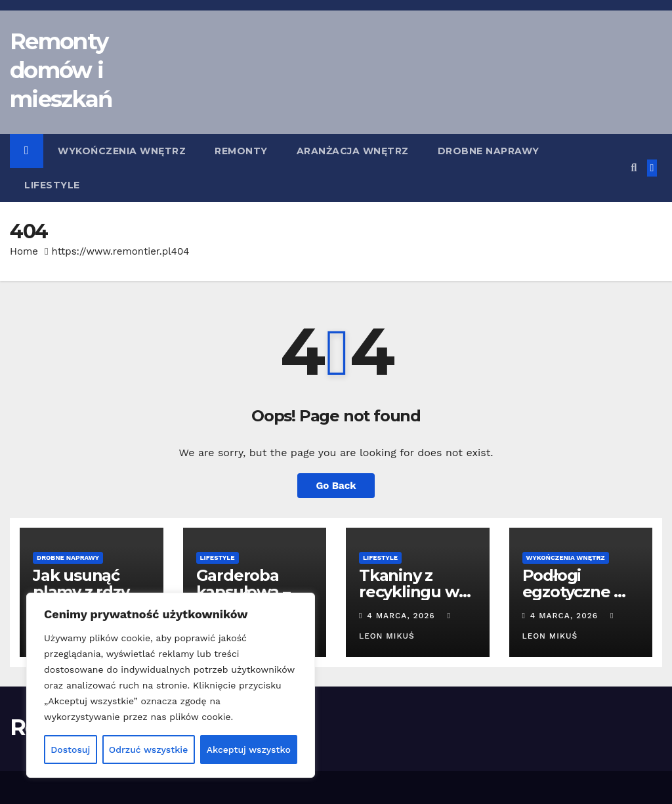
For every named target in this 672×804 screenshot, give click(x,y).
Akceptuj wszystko (249, 750)
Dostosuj (70, 750)
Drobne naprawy (489, 151)
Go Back (336, 486)
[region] (171, 685)
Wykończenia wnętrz (122, 151)
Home (24, 251)
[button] (634, 168)
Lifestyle (52, 185)
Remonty (241, 151)
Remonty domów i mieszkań (61, 70)
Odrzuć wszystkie (149, 750)
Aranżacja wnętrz (353, 151)
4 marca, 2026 (402, 616)
